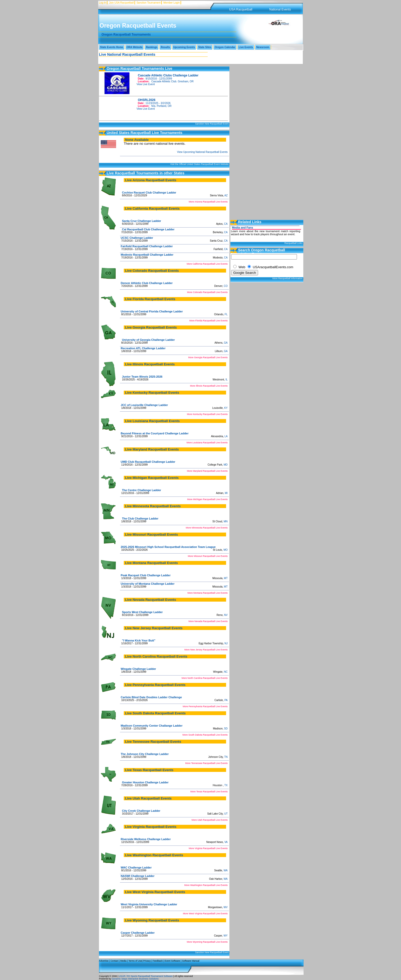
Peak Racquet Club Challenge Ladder (146, 575)
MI (226, 493)
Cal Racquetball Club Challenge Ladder (148, 229)
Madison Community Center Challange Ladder (152, 726)
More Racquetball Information (287, 278)
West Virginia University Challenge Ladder (149, 904)
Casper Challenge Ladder (138, 933)
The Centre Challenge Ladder (142, 490)
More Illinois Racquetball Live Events (209, 386)
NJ (226, 643)
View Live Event (146, 84)
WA (226, 870)
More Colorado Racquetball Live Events (207, 292)
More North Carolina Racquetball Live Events (205, 678)
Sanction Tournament (149, 3)
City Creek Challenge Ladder (141, 811)
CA (226, 224)
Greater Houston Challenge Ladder (145, 782)
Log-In (103, 3)
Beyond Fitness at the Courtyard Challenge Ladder (155, 433)
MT (226, 578)
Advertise (104, 961)
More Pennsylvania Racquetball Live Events (205, 706)
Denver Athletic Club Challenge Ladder (147, 283)
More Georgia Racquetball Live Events (208, 357)
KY (226, 408)
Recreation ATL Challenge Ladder (143, 348)
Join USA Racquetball (121, 3)
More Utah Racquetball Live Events (210, 820)
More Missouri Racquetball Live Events (208, 556)
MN (226, 521)
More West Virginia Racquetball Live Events (205, 914)
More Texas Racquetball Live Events (209, 792)
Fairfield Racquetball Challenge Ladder (147, 246)
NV (226, 615)
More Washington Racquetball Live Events (206, 885)
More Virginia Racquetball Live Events (208, 848)
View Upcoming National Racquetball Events (202, 152)
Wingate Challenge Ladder (138, 669)
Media (123, 961)
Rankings (152, 47)
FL (226, 314)
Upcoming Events (184, 47)
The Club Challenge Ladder (140, 519)
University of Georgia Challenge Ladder (148, 340)
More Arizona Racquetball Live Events (208, 202)
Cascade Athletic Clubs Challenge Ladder (168, 75)
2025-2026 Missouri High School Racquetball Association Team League (168, 547)
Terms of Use (135, 961)
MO (226, 550)
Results (165, 47)
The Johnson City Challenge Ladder (145, 754)
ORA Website (135, 47)
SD (226, 729)
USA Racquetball (241, 9)
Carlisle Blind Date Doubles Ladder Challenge (151, 697)
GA (226, 343)
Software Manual (191, 961)
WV (226, 907)
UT (226, 814)
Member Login (172, 3)
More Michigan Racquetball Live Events (207, 499)
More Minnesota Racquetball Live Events (207, 528)
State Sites (205, 47)
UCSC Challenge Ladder (137, 238)
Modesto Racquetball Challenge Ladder (147, 255)
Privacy (147, 961)
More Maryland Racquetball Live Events (207, 471)
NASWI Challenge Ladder (138, 876)
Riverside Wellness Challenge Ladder (146, 839)
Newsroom (263, 47)
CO (226, 286)
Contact (114, 961)
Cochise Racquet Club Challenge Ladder (149, 193)
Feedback (158, 961)
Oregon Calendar (225, 47)
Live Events (246, 47)
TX (226, 785)
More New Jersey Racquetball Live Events (206, 650)
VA (226, 842)
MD (226, 465)
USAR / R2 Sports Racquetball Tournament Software (145, 976)
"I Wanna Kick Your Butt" (139, 640)
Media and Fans (243, 228)
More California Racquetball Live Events (207, 264)
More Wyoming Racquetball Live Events (207, 942)
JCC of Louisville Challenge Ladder (144, 405)
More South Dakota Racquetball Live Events (205, 735)
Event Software (172, 961)
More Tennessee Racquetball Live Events (207, 763)
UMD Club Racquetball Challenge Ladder (148, 462)
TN (226, 757)
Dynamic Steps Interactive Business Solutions (135, 979)
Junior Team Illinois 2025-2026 (142, 377)
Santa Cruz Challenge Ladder (142, 221)
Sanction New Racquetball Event (212, 124)
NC (226, 672)
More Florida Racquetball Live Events (208, 321)
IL (227, 380)
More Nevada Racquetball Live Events (208, 621)
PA (226, 700)
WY (226, 936)
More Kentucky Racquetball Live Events (207, 414)
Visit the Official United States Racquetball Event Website (199, 164)
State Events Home (112, 47)
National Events (280, 9)
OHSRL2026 (147, 100)
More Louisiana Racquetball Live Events (207, 443)
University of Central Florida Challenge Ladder (152, 311)
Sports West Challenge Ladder (142, 612)
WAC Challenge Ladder (136, 868)
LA (226, 436)
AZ (226, 195)
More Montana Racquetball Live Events (208, 593)
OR (192, 81)
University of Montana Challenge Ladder (148, 584)
